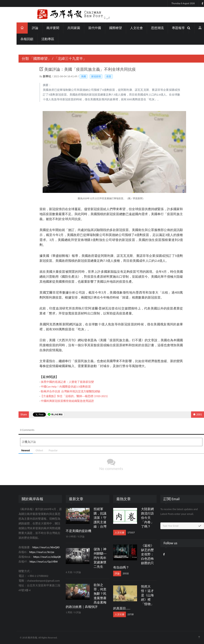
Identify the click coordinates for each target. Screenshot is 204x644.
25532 (116, 573)
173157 (122, 533)
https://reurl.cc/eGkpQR (38, 557)
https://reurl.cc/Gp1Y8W (34, 562)
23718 (121, 614)
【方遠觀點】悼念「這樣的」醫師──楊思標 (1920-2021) (65, 396)
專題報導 (169, 28)
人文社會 (127, 28)
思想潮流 (148, 28)
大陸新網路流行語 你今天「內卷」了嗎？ (138, 518)
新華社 (38, 76)
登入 (18, 442)
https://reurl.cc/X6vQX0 (37, 547)
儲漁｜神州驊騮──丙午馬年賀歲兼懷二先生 (91, 558)
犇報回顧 (18, 39)
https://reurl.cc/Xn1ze (33, 552)
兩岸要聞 (44, 28)
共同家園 (65, 28)
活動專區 (39, 39)
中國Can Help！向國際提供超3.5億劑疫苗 (57, 387)
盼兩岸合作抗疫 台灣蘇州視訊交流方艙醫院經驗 (61, 391)
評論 (26, 28)
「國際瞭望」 (31, 59)
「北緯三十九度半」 (61, 59)
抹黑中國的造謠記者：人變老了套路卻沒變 (58, 382)
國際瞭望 (106, 28)
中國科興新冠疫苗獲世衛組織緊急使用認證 (58, 401)
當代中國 (85, 28)
